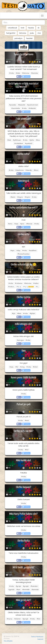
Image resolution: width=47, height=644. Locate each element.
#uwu (16, 224)
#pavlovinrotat (32, 105)
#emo (10, 224)
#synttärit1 (29, 143)
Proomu (7, 638)
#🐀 (37, 287)
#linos (36, 170)
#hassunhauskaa (23, 254)
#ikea (38, 140)
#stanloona (19, 170)
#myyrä (20, 197)
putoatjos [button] (18, 38)
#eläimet (17, 619)
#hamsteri (34, 586)
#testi (27, 420)
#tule (9, 140)
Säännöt (40, 639)
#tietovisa (26, 73)
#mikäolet (32, 108)
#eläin (18, 73)
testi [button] (23, 28)
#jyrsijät (26, 586)
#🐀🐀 (19, 287)
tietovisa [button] (23, 33)
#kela (19, 313)
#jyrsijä (18, 586)
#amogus (20, 340)
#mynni (27, 197)
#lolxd (35, 367)
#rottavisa (19, 283)
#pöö (22, 224)
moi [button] (39, 33)
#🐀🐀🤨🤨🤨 (29, 287)
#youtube (13, 105)
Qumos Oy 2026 (10, 636)
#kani (18, 590)
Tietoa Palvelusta (37, 637)
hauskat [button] (29, 38)
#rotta (12, 73)
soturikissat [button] (12, 28)
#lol (17, 367)
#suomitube (16, 108)
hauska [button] (31, 28)
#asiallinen (33, 251)
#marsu (10, 619)
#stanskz (29, 170)
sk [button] (38, 28)
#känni (13, 197)
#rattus (36, 283)
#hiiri (27, 450)
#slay (18, 251)
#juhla (32, 140)
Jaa (19, 76)
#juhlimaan (17, 140)
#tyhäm (32, 313)
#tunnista (35, 73)
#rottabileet (19, 143)
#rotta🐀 (11, 287)
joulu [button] (32, 33)
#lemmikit (35, 590)
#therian (29, 224)
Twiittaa (26, 76)
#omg (22, 367)
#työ (14, 313)
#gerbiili (11, 590)
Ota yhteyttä (8, 641)
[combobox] (23, 22)
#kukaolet (22, 105)
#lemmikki (26, 590)
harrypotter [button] (11, 33)
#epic (13, 251)
